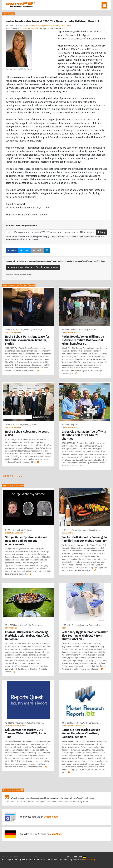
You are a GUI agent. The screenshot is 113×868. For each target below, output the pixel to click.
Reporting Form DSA (72, 860)
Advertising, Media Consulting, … (86, 530)
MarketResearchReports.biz (74, 726)
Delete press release (20, 267)
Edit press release (47, 267)
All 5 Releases (12, 476)
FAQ (4, 860)
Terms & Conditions (37, 860)
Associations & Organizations (85, 330)
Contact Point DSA (54, 860)
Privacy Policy (21, 860)
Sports (75, 425)
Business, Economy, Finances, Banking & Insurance (49, 26)
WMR (64, 628)
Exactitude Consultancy (15, 533)
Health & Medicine (24, 530)
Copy (102, 232)
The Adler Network (30, 28)
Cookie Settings (89, 860)
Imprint (10, 860)
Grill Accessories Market (15, 726)
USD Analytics (67, 533)
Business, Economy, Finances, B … (30, 330)
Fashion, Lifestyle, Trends (27, 425)
